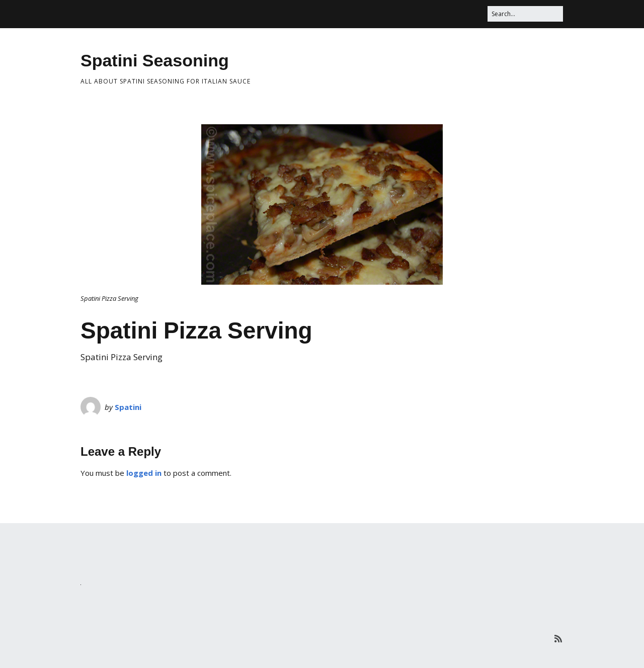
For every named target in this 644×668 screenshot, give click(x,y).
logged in (144, 473)
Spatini (128, 407)
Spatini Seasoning (155, 60)
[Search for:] (525, 14)
